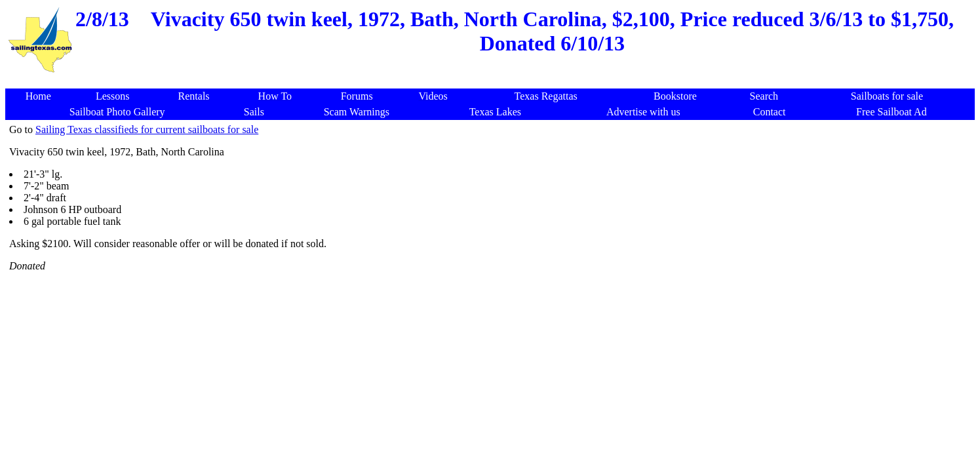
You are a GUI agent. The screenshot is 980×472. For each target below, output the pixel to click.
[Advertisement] (493, 82)
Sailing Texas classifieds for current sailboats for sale (147, 129)
